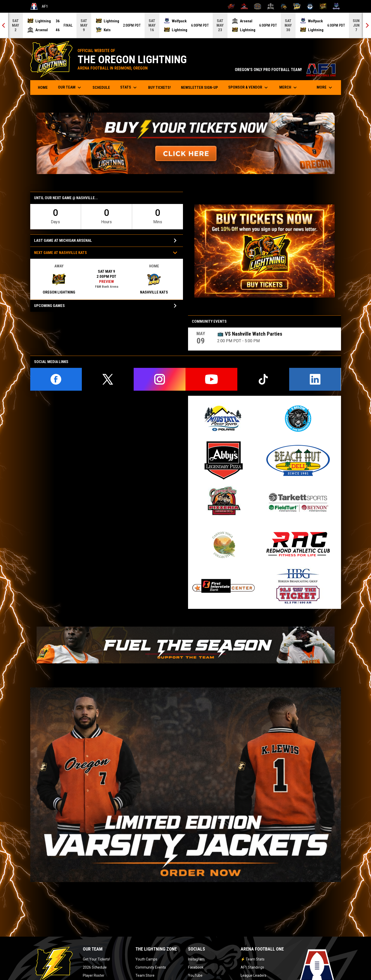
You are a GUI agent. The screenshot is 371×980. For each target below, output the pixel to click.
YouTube (195, 975)
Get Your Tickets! (96, 959)
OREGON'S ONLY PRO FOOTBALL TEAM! (285, 70)
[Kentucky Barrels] (258, 6)
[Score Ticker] (185, 25)
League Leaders (253, 975)
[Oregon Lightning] (323, 6)
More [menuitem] (325, 88)
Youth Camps (146, 959)
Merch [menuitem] (289, 88)
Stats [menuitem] (129, 88)
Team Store (145, 975)
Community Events (151, 967)
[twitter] (108, 379)
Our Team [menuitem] (70, 88)
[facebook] (56, 379)
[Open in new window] (186, 143)
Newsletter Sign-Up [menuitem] (199, 88)
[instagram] (160, 379)
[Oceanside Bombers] (310, 6)
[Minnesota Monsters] (284, 6)
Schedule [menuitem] (101, 88)
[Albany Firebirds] (231, 6)
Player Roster (94, 975)
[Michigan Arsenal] (271, 6)
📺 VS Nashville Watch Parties (250, 334)
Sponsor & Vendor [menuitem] (249, 88)
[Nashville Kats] (297, 6)
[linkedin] (315, 379)
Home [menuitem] (43, 88)
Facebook (196, 967)
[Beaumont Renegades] (244, 6)
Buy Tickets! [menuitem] (161, 87)
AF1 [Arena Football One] (39, 6)
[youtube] (211, 379)
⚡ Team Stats (253, 959)
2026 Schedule (95, 967)
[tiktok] (263, 379)
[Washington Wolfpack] (336, 6)
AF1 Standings (252, 967)
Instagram (196, 959)
